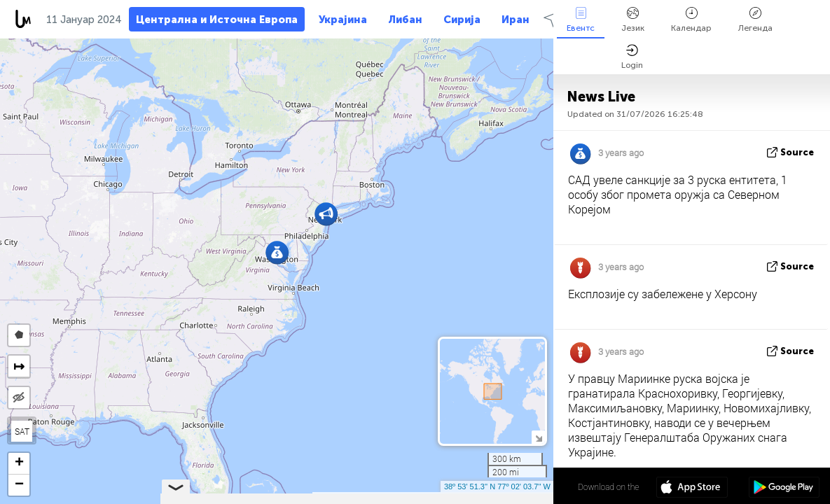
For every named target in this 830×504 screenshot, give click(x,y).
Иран (516, 20)
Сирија (462, 20)
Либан (405, 20)
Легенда (755, 20)
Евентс (581, 20)
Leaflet (333, 498)
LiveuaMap (423, 498)
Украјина (343, 20)
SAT (22, 431)
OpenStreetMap (473, 498)
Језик (633, 20)
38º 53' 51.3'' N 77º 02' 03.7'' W (497, 486)
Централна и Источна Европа (217, 20)
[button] (326, 214)
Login (632, 57)
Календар (691, 20)
